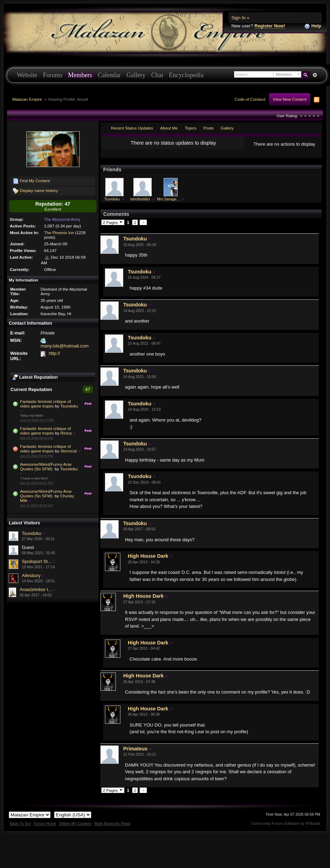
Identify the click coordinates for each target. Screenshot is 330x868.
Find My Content (31, 181)
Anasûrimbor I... (36, 589)
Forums (53, 75)
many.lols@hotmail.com (64, 346)
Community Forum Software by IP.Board (286, 823)
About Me (169, 128)
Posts (208, 128)
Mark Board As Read (112, 823)
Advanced (315, 75)
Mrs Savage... (168, 199)
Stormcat (69, 451)
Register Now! (270, 26)
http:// (55, 353)
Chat (157, 75)
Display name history (35, 191)
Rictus (66, 433)
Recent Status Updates (132, 128)
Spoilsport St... (37, 561)
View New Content (290, 99)
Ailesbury (31, 575)
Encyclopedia (186, 75)
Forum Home (45, 823)
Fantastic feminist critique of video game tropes (45, 404)
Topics (190, 128)
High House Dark (148, 556)
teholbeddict (140, 199)
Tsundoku (69, 406)
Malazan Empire (27, 99)
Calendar (109, 75)
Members (80, 75)
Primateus (135, 749)
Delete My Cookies (75, 823)
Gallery (136, 75)
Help (313, 26)
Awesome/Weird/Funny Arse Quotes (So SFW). (46, 466)
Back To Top (20, 823)
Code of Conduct (250, 99)
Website (27, 75)
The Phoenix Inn (59, 233)
